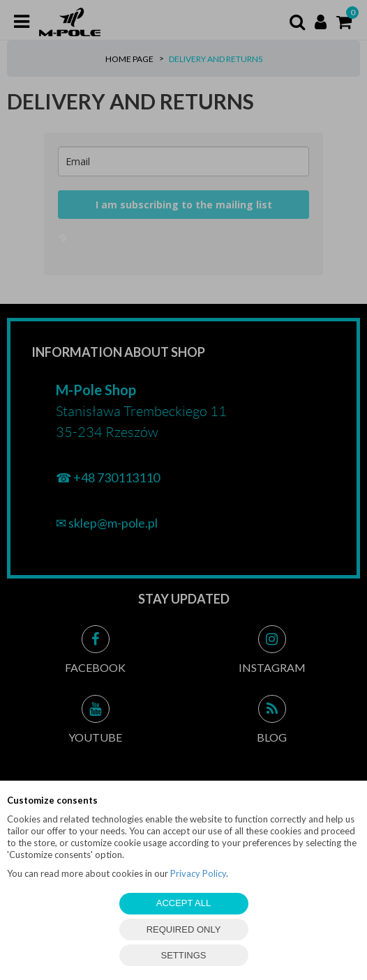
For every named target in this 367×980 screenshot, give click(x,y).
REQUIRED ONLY (184, 929)
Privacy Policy (198, 873)
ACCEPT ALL (184, 903)
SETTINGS (183, 955)
